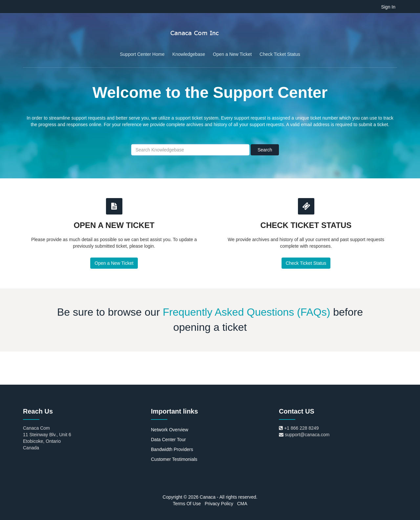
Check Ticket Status (280, 54)
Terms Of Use (187, 504)
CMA (242, 504)
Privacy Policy (219, 504)
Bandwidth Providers (172, 449)
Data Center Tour (168, 440)
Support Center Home (142, 54)
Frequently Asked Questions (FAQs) (246, 312)
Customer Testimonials (174, 459)
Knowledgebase (189, 54)
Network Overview (170, 430)
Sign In (388, 7)
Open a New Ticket (232, 54)
